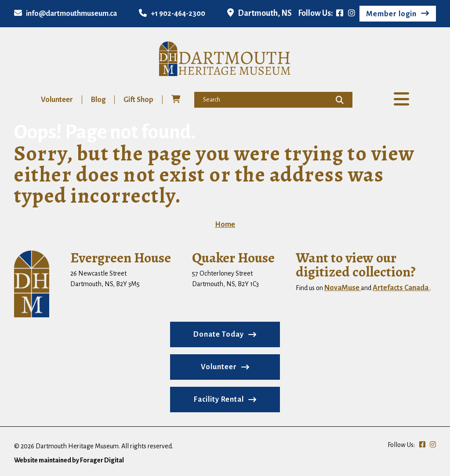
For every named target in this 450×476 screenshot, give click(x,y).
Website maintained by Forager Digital (69, 460)
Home (225, 225)
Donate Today (219, 334)
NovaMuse (343, 288)
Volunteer (57, 100)
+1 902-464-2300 (172, 14)
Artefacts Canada (401, 288)
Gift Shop (138, 100)
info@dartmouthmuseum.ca (65, 14)
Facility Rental (219, 400)
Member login (391, 14)
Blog (98, 100)
